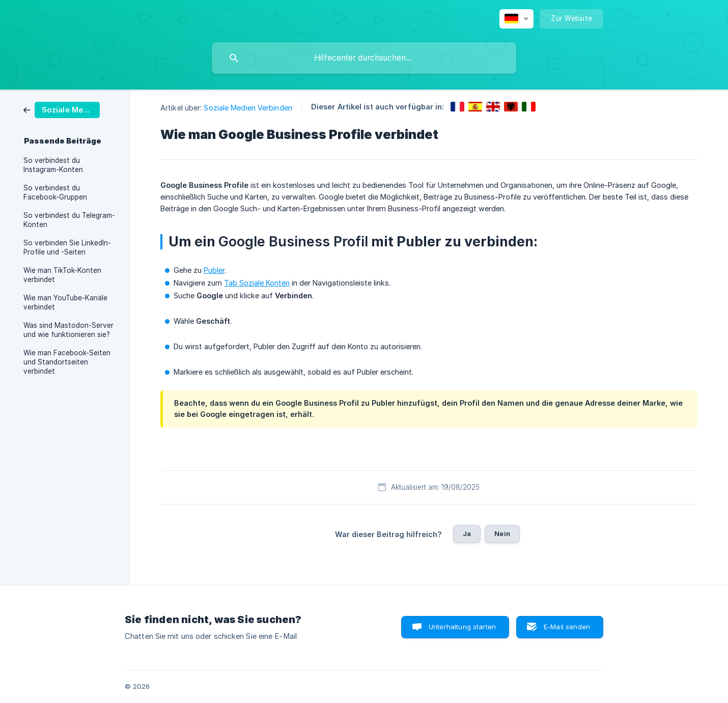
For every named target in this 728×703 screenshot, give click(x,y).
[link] (62, 109)
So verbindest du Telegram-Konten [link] (69, 220)
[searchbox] (364, 58)
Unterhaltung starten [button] (462, 627)
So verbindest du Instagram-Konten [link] (53, 165)
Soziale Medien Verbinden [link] (248, 108)
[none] (516, 19)
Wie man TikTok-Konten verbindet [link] (62, 275)
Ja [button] (467, 533)
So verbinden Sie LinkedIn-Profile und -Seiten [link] (67, 247)
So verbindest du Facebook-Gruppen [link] (55, 192)
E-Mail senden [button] (567, 627)
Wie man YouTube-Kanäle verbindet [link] (65, 302)
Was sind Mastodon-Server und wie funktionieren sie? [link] (68, 330)
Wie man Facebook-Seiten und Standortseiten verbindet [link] (67, 362)
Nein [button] (502, 533)
